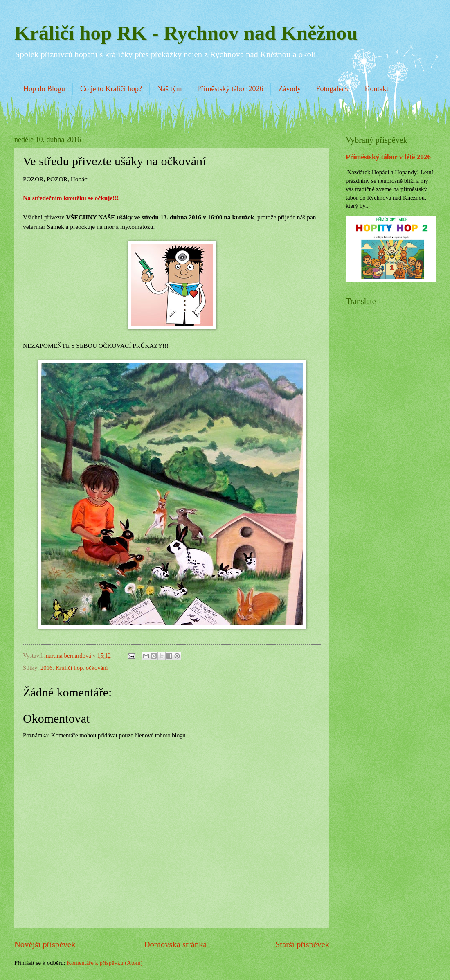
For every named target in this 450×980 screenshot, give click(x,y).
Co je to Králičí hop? (111, 89)
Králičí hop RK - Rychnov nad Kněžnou (186, 33)
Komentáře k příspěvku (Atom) (105, 963)
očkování (97, 668)
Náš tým (170, 89)
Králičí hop (69, 668)
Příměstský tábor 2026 (230, 89)
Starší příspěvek (302, 944)
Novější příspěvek (45, 944)
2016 (46, 668)
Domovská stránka (175, 944)
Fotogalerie (333, 89)
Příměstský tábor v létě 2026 (388, 157)
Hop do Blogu (44, 89)
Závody (289, 89)
